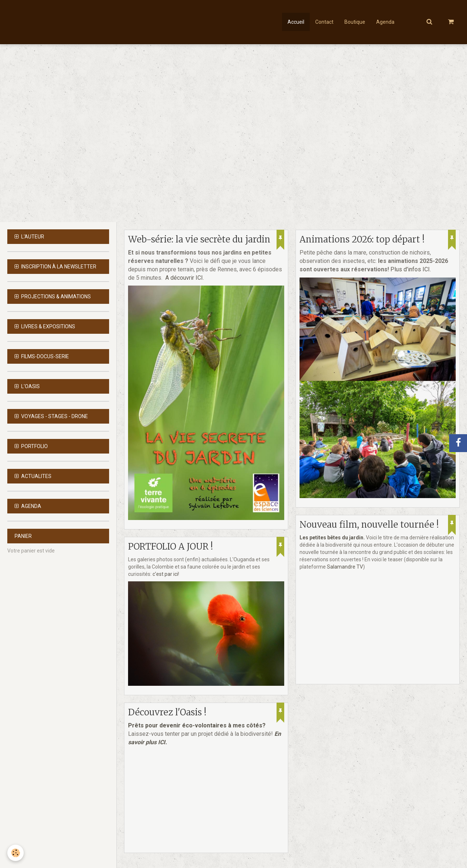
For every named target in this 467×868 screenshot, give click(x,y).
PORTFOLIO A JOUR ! (171, 546)
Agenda (385, 22)
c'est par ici (165, 574)
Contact (324, 22)
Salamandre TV (345, 567)
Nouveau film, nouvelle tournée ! (369, 525)
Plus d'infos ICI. (411, 269)
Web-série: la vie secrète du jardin (199, 239)
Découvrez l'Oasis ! (167, 712)
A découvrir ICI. (185, 278)
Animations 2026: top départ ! (362, 239)
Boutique (355, 22)
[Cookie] (16, 853)
